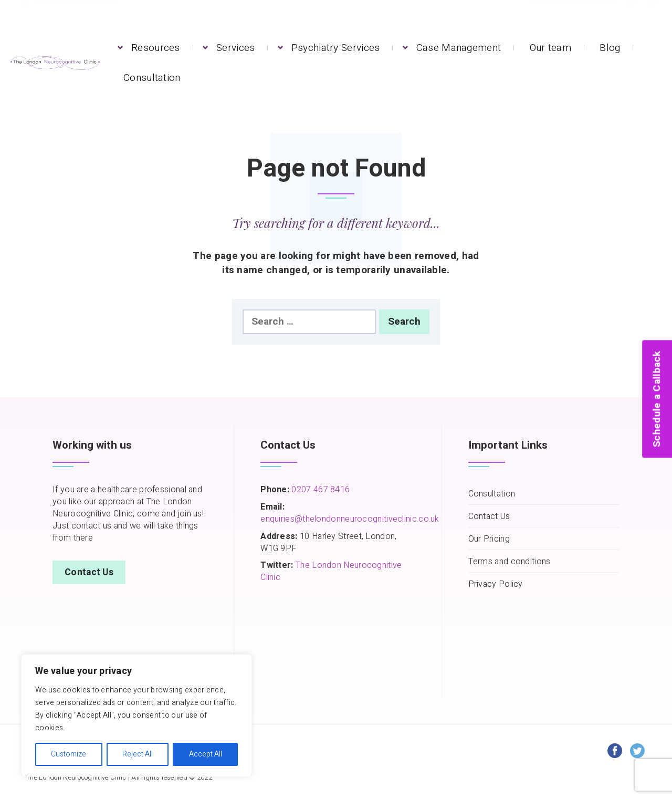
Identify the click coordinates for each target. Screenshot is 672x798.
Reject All (138, 754)
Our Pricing (489, 539)
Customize (69, 754)
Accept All (206, 754)
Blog (610, 48)
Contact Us (89, 572)
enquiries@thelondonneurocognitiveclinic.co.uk (350, 519)
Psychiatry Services (336, 48)
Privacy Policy (496, 584)
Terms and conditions (510, 562)
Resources (156, 48)
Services (235, 48)
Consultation (152, 78)
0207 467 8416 (319, 490)
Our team (550, 48)
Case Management (459, 48)
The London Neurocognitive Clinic (331, 571)
